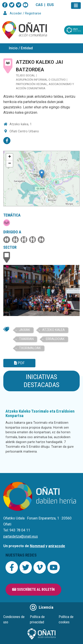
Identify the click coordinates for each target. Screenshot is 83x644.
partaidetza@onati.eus (21, 536)
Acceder (16, 13)
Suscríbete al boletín (33, 589)
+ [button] (10, 157)
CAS (39, 5)
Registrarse (33, 13)
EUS (50, 5)
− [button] (10, 164)
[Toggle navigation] (76, 6)
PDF (19, 363)
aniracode (57, 546)
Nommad (37, 546)
